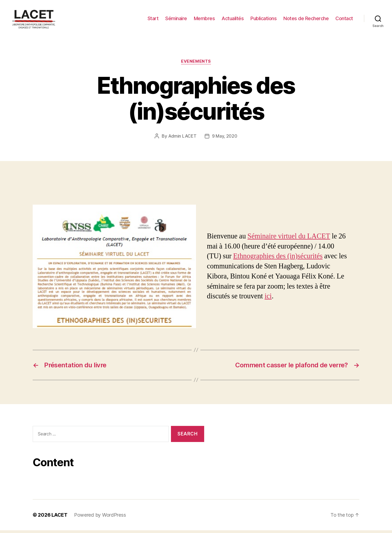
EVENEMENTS (196, 64)
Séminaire (176, 20)
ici (268, 299)
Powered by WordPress (100, 518)
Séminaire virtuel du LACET (289, 239)
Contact (344, 20)
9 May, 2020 (225, 139)
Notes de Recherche (306, 20)
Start (153, 20)
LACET (59, 518)
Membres (204, 20)
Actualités (233, 20)
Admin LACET (182, 139)
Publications (264, 20)
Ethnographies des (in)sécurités (278, 259)
